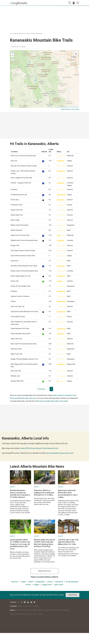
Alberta (33, 34)
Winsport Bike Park (17, 381)
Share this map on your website (70, 109)
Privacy (40, 614)
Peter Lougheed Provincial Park (21, 178)
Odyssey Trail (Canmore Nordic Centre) (24, 166)
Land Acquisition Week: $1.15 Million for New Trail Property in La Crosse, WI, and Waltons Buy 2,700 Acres (20, 544)
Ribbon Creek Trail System (20, 225)
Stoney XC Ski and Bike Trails (21, 286)
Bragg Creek (47, 585)
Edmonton (59, 582)
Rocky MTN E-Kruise (28, 448)
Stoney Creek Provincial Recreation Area (24, 271)
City (68, 152)
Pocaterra (14, 190)
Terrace (13, 301)
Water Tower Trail (16, 354)
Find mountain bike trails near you (23, 398)
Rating (59, 152)
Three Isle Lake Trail (17, 306)
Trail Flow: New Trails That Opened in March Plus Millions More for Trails (68, 542)
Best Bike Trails (31, 610)
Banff (31, 582)
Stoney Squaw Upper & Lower (21, 276)
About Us (21, 606)
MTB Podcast (21, 610)
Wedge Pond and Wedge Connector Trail (24, 359)
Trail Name (14, 152)
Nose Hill (14, 161)
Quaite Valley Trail (17, 215)
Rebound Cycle (52, 448)
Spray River (15, 261)
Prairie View (15, 200)
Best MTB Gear (51, 610)
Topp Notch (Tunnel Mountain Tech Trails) (24, 312)
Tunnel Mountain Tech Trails (20, 329)
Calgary (36, 585)
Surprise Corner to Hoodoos (20, 296)
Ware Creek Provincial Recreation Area (24, 344)
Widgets (36, 606)
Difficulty (44, 152)
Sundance (14, 291)
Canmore (14, 582)
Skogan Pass (15, 245)
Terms (36, 614)
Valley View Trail (16, 339)
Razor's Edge (15, 220)
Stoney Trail (15, 281)
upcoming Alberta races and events (60, 453)
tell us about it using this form (65, 395)
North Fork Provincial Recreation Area (23, 156)
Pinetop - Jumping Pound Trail (21, 183)
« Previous (41, 389)
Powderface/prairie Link (19, 195)
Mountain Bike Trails (20, 34)
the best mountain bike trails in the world (52, 401)
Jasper (23, 582)
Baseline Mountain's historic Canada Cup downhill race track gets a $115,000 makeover (20, 494)
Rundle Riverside (16, 230)
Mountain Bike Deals (63, 610)
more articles (44, 571)
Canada (28, 34)
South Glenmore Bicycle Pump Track (23, 256)
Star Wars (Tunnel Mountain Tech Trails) (24, 266)
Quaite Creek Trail (17, 210)
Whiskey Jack (15, 376)
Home (11, 34)
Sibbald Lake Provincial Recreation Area (24, 240)
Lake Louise (59, 585)
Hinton (50, 582)
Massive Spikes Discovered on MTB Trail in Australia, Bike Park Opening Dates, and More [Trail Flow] (44, 543)
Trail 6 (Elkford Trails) (18, 317)
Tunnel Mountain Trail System (20, 334)
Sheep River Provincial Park (20, 235)
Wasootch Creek (16, 349)
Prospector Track (16, 205)
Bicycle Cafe (41, 448)
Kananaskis (39, 34)
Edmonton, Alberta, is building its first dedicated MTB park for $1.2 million (44, 493)
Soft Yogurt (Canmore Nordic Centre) (23, 251)
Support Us (29, 606)
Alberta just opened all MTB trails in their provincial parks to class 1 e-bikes (68, 494)
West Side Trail (16, 371)
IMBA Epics (41, 610)
